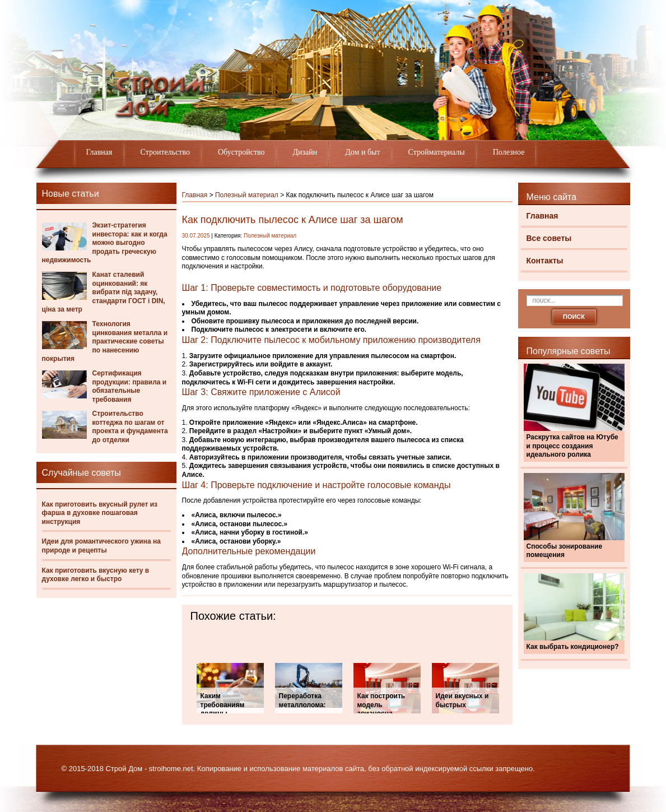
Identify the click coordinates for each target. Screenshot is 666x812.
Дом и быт (362, 152)
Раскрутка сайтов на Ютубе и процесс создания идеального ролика (572, 446)
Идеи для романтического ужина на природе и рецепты (101, 546)
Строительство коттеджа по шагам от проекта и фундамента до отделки (130, 427)
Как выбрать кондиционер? (573, 647)
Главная (99, 152)
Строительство (165, 152)
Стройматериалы (437, 152)
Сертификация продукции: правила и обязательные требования (130, 386)
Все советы (549, 238)
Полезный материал (247, 195)
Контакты (545, 261)
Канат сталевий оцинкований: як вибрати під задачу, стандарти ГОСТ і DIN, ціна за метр (104, 292)
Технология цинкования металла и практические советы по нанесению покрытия (105, 341)
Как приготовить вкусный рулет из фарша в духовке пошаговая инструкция (100, 513)
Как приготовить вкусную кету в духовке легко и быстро (96, 575)
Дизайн (305, 152)
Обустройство (241, 152)
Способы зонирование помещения (565, 551)
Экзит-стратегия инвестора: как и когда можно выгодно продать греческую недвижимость (105, 243)
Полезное (509, 152)
